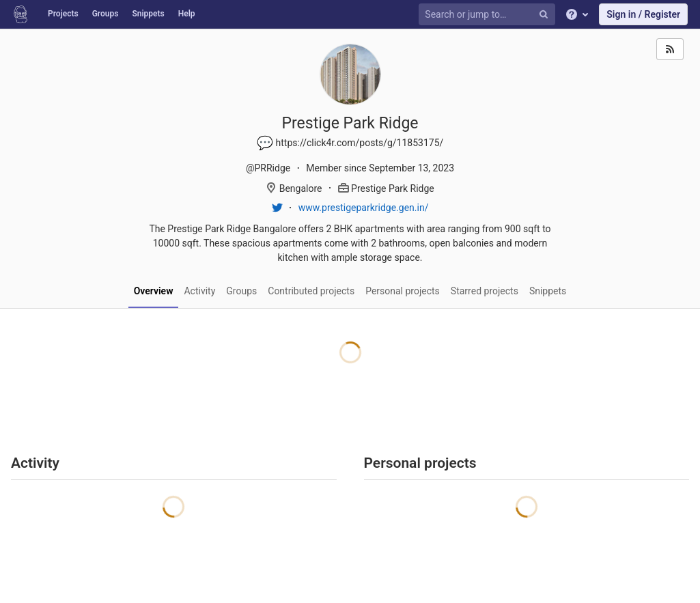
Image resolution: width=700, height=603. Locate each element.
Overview (154, 291)
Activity (199, 291)
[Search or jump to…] (489, 15)
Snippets (148, 14)
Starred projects (485, 291)
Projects (63, 14)
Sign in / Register (643, 14)
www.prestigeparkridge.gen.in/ (364, 208)
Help (187, 14)
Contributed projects (311, 291)
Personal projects (403, 291)
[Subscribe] (670, 49)
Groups (106, 14)
